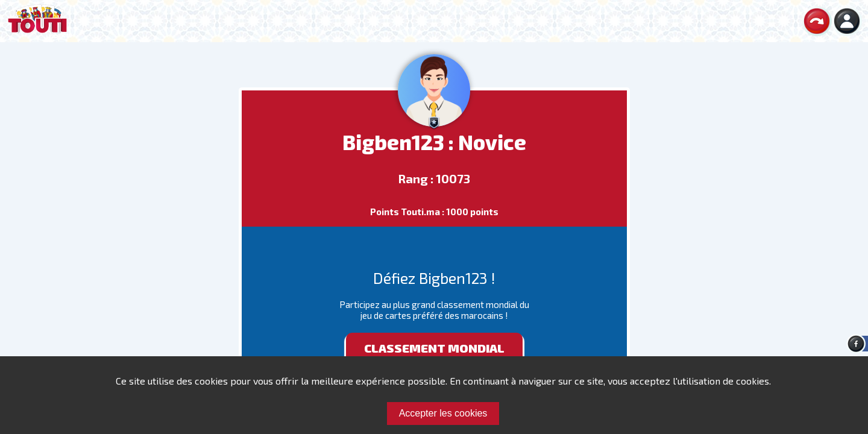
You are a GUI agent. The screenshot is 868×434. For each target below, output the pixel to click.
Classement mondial (434, 348)
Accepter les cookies (443, 413)
